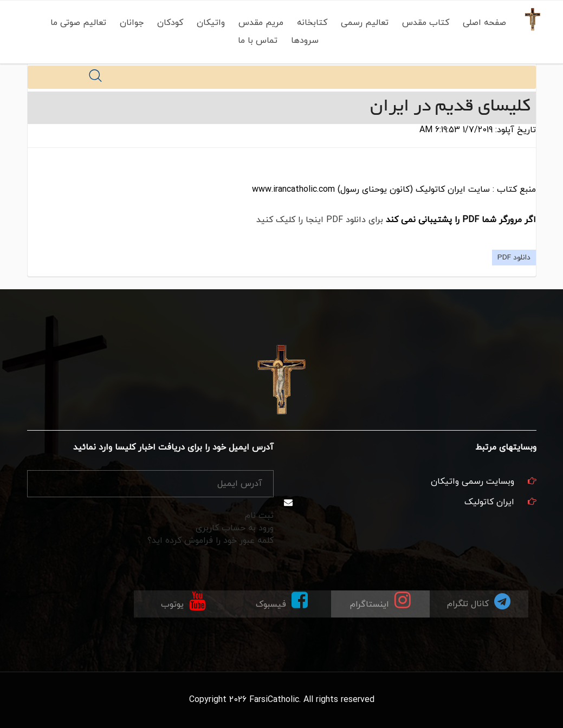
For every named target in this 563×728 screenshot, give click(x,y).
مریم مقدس (259, 23)
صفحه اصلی (482, 23)
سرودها (303, 41)
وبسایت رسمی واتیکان (473, 482)
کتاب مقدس (423, 23)
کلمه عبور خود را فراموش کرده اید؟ (211, 541)
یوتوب (183, 600)
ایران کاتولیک (489, 502)
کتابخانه (310, 23)
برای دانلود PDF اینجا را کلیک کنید (320, 220)
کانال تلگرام (479, 601)
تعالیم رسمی (363, 23)
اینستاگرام (380, 600)
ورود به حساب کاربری (235, 528)
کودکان (168, 23)
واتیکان (209, 23)
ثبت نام (259, 516)
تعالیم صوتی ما (76, 23)
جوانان (130, 23)
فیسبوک (282, 600)
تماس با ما (255, 41)
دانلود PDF (514, 258)
